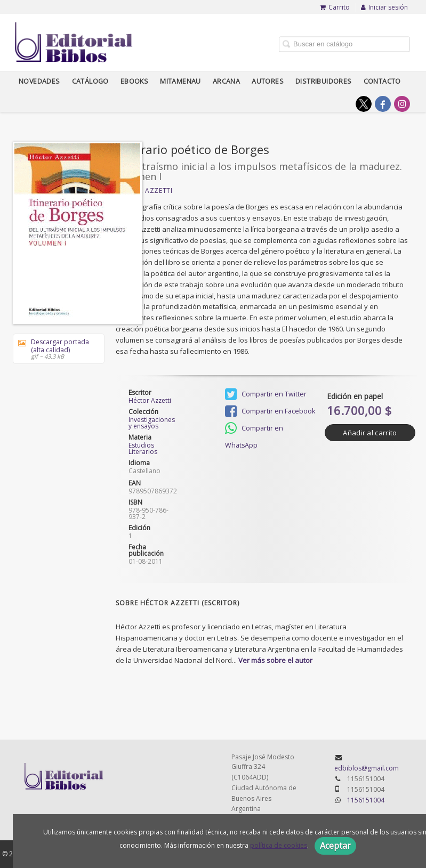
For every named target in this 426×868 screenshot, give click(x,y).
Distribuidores (324, 81)
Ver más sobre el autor (275, 660)
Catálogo (90, 81)
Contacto (382, 81)
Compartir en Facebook (270, 411)
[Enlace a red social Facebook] (383, 104)
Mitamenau (180, 81)
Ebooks (134, 81)
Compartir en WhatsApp (254, 429)
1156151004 (366, 800)
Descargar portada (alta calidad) (55, 349)
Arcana (226, 81)
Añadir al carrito (370, 433)
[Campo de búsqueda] (344, 44)
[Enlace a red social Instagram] (402, 104)
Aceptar (335, 846)
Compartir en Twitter (266, 394)
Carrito (335, 7)
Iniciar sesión (384, 7)
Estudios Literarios (143, 448)
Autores (268, 81)
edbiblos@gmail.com (367, 768)
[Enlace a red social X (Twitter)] (364, 104)
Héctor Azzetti (144, 190)
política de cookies (279, 845)
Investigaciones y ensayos (151, 423)
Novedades (39, 81)
